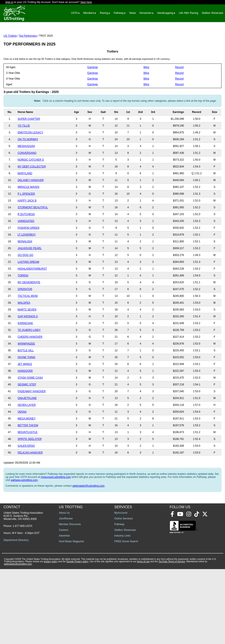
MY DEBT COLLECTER (32, 186)
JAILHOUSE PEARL (30, 268)
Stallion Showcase (212, 13)
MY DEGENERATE (29, 302)
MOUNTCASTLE (28, 452)
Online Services (123, 593)
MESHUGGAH (26, 166)
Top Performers (28, 55)
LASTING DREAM (28, 281)
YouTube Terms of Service (172, 636)
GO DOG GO (25, 275)
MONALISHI (25, 261)
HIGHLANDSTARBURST (32, 288)
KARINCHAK (25, 343)
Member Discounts (70, 599)
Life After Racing (189, 13)
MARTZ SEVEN (27, 329)
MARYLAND (25, 193)
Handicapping (165, 13)
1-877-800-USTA (22, 601)
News (132, 13)
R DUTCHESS (26, 234)
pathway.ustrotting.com (24, 500)
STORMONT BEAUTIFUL (33, 227)
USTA (74, 13)
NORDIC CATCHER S (31, 179)
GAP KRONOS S (28, 336)
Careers (64, 605)
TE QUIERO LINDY (29, 350)
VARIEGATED (26, 241)
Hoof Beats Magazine (72, 616)
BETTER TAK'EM (28, 445)
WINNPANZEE (26, 363)
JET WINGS (25, 384)
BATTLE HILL (26, 370)
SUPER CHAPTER (29, 138)
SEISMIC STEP (27, 404)
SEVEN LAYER (27, 424)
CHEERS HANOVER (30, 356)
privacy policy (51, 636)
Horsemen (145, 13)
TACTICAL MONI (28, 316)
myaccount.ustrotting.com (56, 497)
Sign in (9, 2)
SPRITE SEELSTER (30, 459)
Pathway (119, 13)
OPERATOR (25, 309)
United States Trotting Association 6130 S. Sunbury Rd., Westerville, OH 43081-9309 (23, 591)
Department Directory (16, 615)
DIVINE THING (26, 377)
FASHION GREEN (28, 247)
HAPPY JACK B (27, 220)
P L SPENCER (26, 213)
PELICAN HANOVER (30, 472)
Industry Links (122, 611)
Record (179, 87)
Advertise (64, 611)
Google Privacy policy (77, 636)
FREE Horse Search (126, 616)
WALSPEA (24, 322)
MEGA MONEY (27, 438)
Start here (86, 2)
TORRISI (23, 295)
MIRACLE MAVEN (28, 207)
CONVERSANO (27, 172)
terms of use (143, 636)
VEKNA (22, 431)
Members (89, 13)
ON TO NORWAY (28, 159)
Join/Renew (66, 593)
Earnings (93, 87)
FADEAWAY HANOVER (32, 411)
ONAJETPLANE (27, 418)
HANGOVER (25, 390)
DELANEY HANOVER (31, 200)
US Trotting (10, 55)
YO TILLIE (24, 145)
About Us (64, 588)
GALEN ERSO (26, 465)
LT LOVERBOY (27, 254)
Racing (104, 13)
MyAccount (121, 588)
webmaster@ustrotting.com (88, 505)
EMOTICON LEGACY (30, 152)
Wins (146, 87)
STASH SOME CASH (30, 397)
